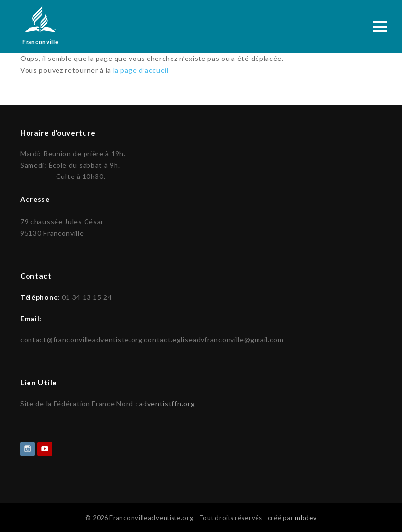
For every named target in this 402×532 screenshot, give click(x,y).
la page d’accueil (141, 70)
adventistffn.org (167, 402)
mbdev (306, 517)
